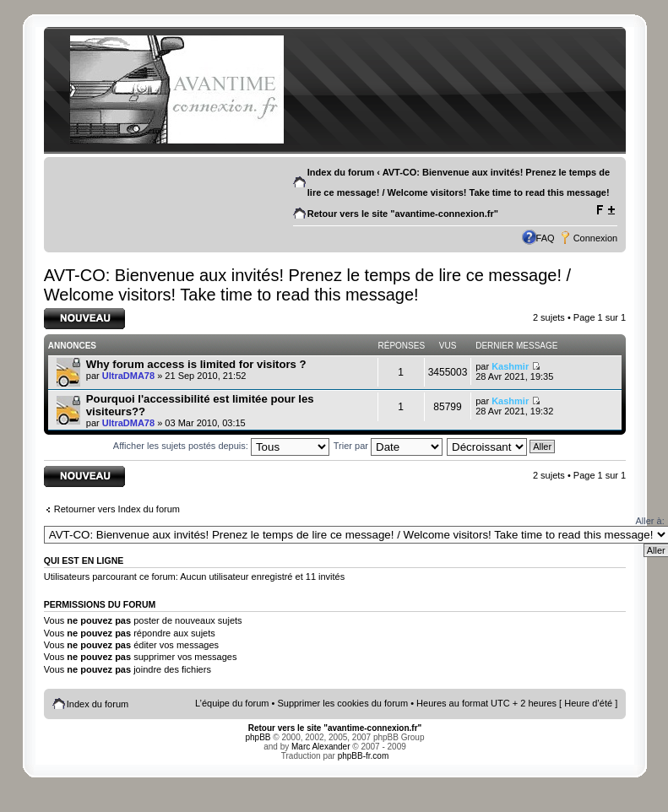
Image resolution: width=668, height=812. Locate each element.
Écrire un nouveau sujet (84, 319)
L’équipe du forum (232, 703)
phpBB (258, 737)
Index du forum (341, 172)
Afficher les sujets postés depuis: (221, 446)
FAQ (546, 238)
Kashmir (510, 366)
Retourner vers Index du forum (117, 509)
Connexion (596, 238)
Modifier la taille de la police (605, 210)
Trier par (388, 446)
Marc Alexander (320, 747)
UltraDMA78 (128, 376)
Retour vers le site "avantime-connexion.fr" (403, 214)
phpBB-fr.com (364, 756)
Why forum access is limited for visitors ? (196, 364)
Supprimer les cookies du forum (342, 703)
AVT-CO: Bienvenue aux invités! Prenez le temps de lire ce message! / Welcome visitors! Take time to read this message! (307, 285)
